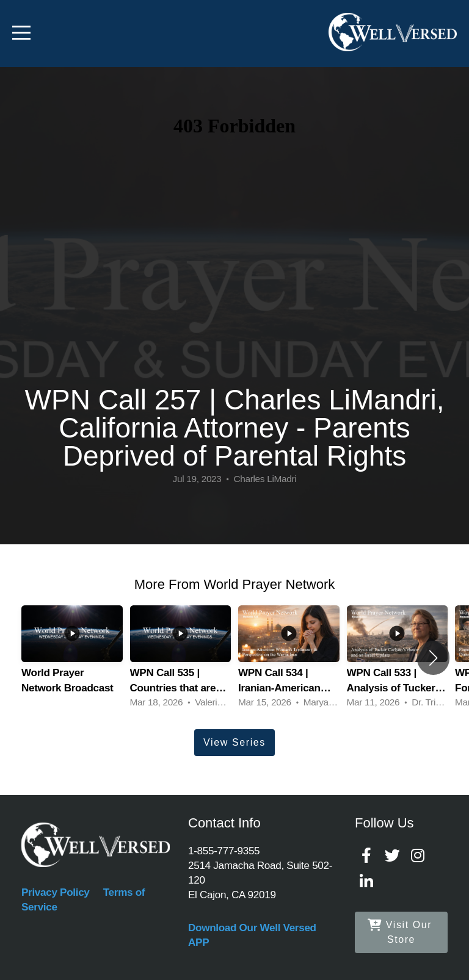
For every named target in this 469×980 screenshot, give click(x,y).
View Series (234, 742)
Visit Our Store (400, 932)
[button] (433, 658)
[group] (72, 658)
